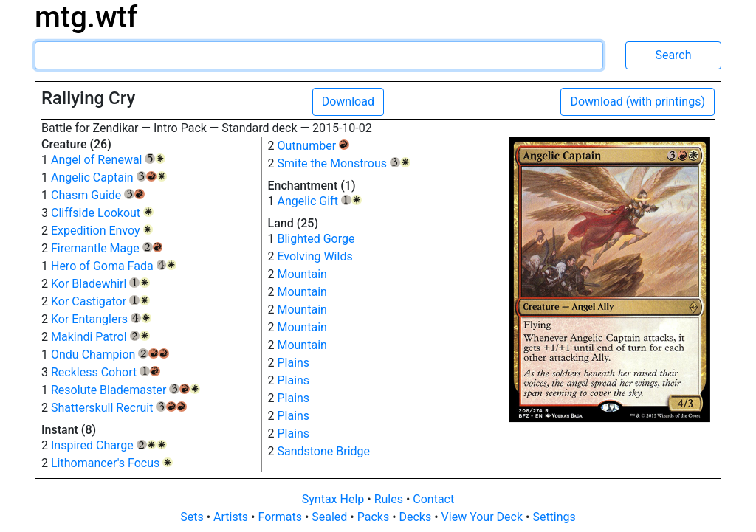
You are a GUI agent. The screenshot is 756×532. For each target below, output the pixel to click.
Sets (193, 517)
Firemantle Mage (107, 248)
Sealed (331, 517)
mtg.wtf (86, 17)
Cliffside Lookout (102, 213)
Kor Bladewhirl (100, 284)
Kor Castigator (100, 301)
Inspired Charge (109, 445)
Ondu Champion (110, 355)
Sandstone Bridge (323, 451)
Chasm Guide (98, 195)
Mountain (302, 274)
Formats (281, 517)
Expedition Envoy (102, 231)
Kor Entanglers (101, 319)
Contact (433, 499)
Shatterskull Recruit (119, 408)
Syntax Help (335, 499)
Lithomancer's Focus (112, 463)
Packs (375, 517)
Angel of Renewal (108, 160)
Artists (232, 517)
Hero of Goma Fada (114, 266)
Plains (293, 363)
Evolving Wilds (315, 256)
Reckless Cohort (106, 372)
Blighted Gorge (316, 239)
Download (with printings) (638, 101)
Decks (417, 517)
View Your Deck (484, 517)
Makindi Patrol (100, 337)
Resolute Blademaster (126, 390)
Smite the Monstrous (343, 163)
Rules (390, 499)
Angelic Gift (319, 201)
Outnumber (313, 146)
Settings (554, 517)
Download (348, 101)
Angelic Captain (109, 177)
